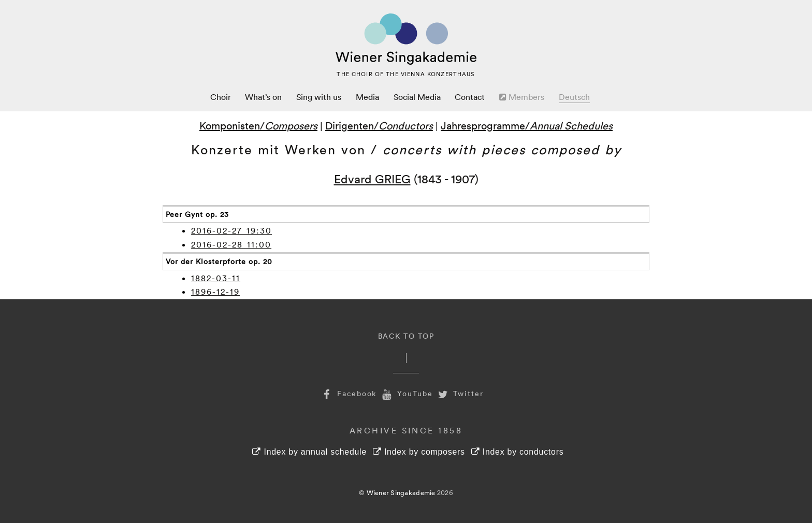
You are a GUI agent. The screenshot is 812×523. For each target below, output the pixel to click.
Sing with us (319, 97)
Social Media (417, 97)
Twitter (460, 393)
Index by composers (419, 452)
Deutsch (574, 97)
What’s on (263, 97)
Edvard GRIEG (372, 178)
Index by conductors (518, 452)
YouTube (406, 393)
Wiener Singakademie (401, 492)
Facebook (348, 393)
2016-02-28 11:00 (231, 244)
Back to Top (406, 336)
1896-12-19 (215, 292)
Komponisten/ (258, 125)
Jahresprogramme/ (527, 125)
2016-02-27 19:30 (231, 230)
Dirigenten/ (379, 125)
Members (522, 97)
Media (367, 97)
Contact (470, 97)
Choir (221, 97)
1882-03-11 (216, 278)
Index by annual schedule (309, 452)
